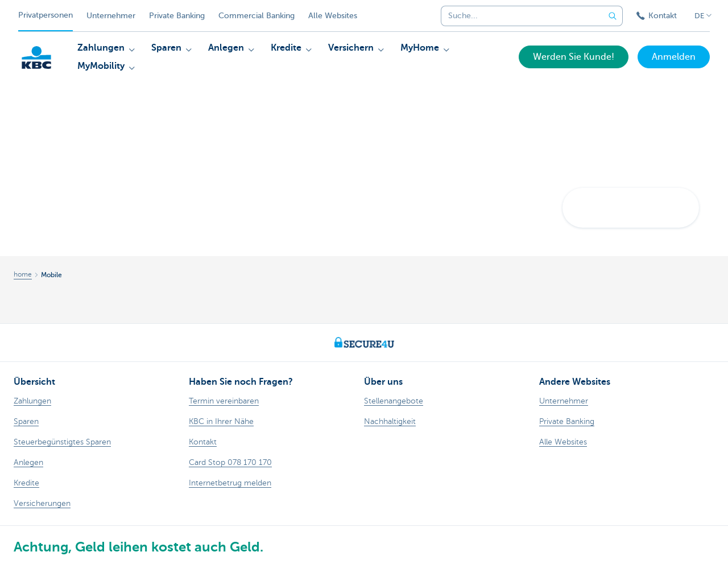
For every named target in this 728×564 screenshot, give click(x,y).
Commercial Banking (257, 16)
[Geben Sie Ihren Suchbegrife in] (613, 16)
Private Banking (177, 16)
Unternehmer (111, 16)
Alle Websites (333, 16)
